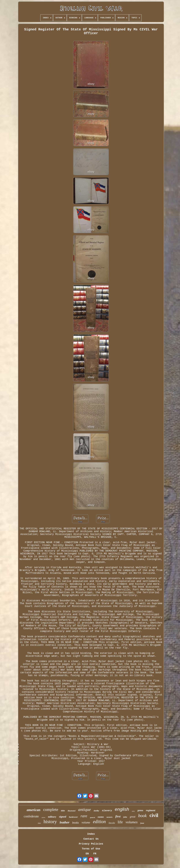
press (140, 810)
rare (84, 816)
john (125, 817)
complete (51, 810)
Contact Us (91, 839)
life (120, 822)
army (133, 811)
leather (64, 822)
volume (86, 822)
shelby (96, 811)
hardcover (73, 817)
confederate (31, 816)
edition (99, 822)
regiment (151, 810)
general (92, 817)
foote (142, 823)
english (122, 809)
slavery (107, 811)
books (76, 823)
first (118, 816)
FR (95, 854)
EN (87, 854)
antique (85, 809)
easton (101, 817)
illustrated (72, 811)
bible (63, 811)
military (52, 817)
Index (91, 834)
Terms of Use (91, 849)
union (43, 817)
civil (154, 815)
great (133, 817)
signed (63, 817)
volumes (132, 822)
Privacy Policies (91, 844)
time (39, 823)
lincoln (112, 823)
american (34, 810)
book (142, 816)
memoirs (110, 817)
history (50, 822)
